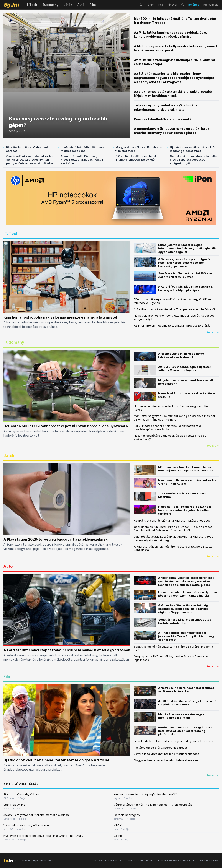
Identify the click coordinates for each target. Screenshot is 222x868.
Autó (81, 5)
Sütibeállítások (209, 861)
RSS (161, 5)
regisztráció (211, 5)
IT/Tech (31, 5)
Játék (68, 5)
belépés (194, 5)
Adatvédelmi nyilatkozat (108, 861)
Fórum (150, 861)
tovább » (213, 332)
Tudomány (50, 5)
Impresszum (135, 861)
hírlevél (172, 5)
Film (93, 5)
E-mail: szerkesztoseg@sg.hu (177, 861)
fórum (150, 5)
